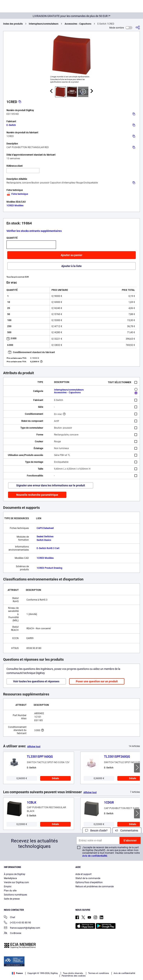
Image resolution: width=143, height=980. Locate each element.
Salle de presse (12, 899)
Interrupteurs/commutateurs (44, 24)
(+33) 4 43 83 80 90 (17, 923)
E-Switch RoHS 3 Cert (48, 548)
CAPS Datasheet (45, 528)
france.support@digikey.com (22, 928)
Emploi (8, 887)
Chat (10, 918)
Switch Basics (44, 540)
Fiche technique (17, 194)
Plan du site (10, 891)
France (17, 973)
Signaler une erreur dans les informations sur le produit (51, 485)
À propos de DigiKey (15, 874)
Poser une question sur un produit (97, 681)
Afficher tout (34, 747)
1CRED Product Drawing (49, 568)
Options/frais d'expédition (89, 882)
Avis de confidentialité (95, 856)
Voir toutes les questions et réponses (36, 681)
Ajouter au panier (71, 255)
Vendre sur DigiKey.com (16, 882)
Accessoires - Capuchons (78, 24)
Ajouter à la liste (71, 266)
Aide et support (83, 874)
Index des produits (13, 24)
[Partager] (138, 28)
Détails (55, 778)
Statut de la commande (88, 878)
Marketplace (10, 878)
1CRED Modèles (15, 206)
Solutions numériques (15, 895)
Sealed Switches (45, 537)
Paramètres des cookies (74, 976)
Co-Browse (13, 933)
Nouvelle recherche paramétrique (37, 495)
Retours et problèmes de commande (95, 887)
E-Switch (11, 125)
